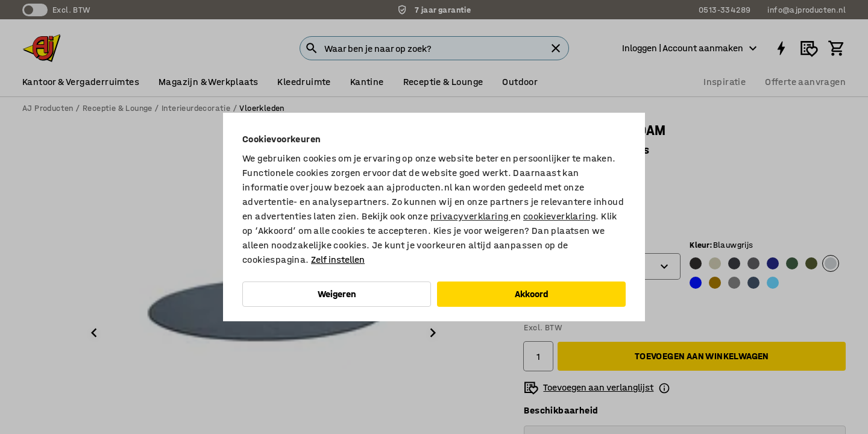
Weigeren (337, 294)
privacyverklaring (470, 216)
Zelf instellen (338, 259)
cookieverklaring (559, 216)
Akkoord (532, 294)
